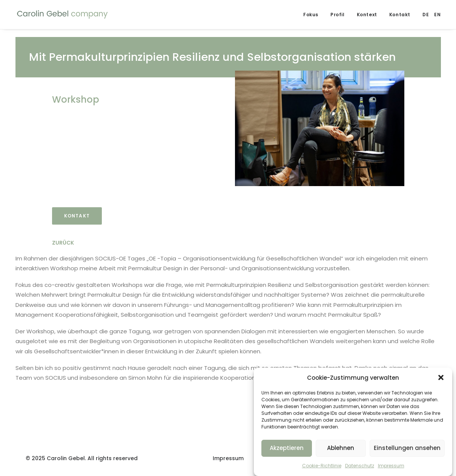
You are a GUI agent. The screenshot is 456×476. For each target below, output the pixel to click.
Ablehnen (341, 451)
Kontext (367, 15)
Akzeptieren (287, 451)
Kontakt (400, 15)
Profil (338, 15)
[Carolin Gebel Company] (62, 15)
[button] (441, 381)
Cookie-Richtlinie (322, 469)
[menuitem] (426, 15)
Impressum (391, 469)
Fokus (311, 15)
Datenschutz (360, 469)
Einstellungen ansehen (407, 451)
